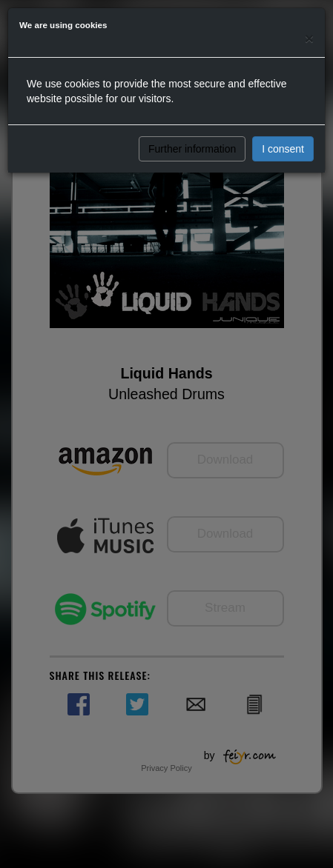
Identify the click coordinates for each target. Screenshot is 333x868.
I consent (283, 149)
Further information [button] (192, 149)
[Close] (309, 38)
